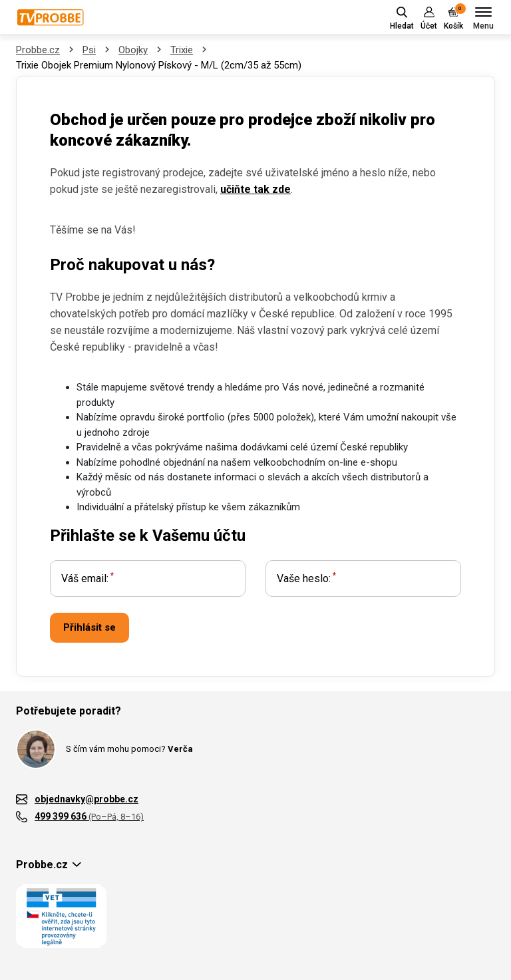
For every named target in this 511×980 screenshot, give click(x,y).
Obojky (133, 50)
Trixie (182, 50)
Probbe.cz (38, 50)
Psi (89, 50)
